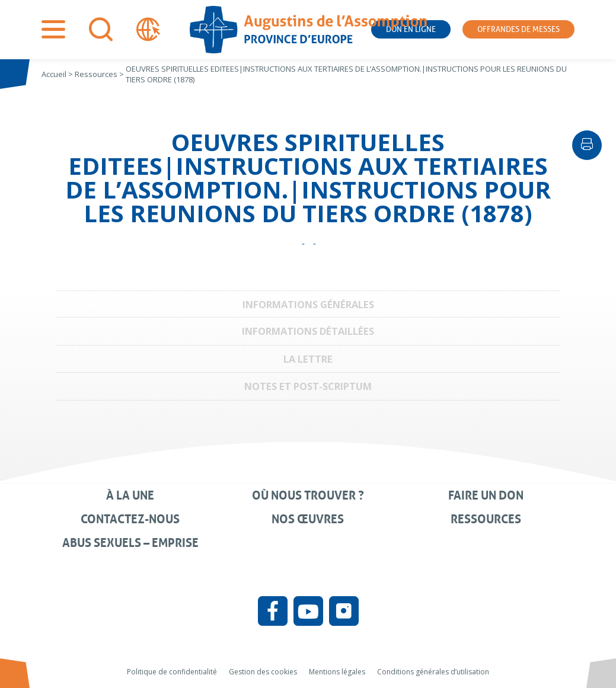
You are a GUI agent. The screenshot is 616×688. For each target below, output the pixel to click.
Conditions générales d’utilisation (433, 672)
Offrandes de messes (518, 29)
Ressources (486, 519)
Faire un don (486, 495)
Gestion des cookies (263, 672)
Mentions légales (337, 672)
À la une (130, 495)
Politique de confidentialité (172, 672)
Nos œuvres (308, 519)
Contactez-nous (130, 519)
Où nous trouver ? (308, 495)
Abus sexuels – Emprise (130, 543)
